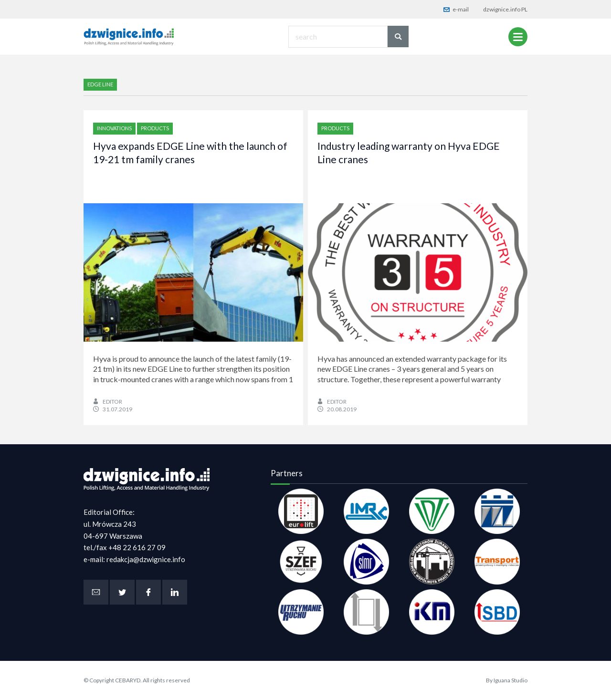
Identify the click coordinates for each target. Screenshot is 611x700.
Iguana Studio (511, 680)
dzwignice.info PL (505, 9)
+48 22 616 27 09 (137, 547)
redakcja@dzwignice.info (146, 559)
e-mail (456, 9)
